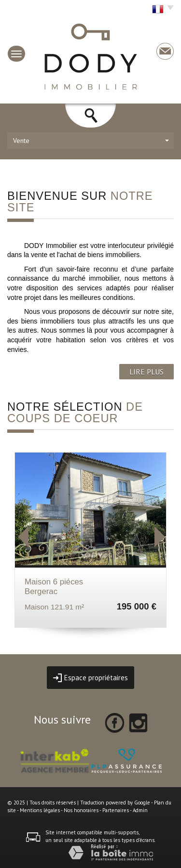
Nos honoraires (81, 810)
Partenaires (116, 810)
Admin (140, 810)
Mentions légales (40, 810)
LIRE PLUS (146, 372)
